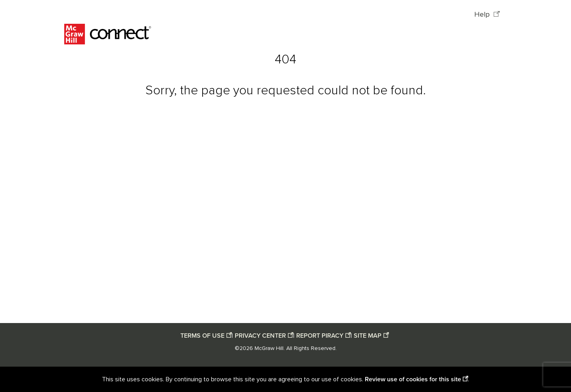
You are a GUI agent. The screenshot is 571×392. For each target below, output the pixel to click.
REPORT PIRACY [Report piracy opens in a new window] (320, 336)
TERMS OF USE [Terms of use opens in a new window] (202, 336)
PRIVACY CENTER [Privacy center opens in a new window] (260, 336)
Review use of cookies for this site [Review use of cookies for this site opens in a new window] (413, 379)
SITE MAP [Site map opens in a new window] (368, 336)
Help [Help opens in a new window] (483, 15)
